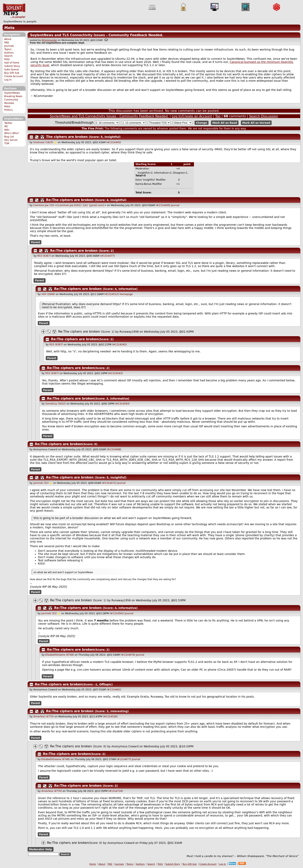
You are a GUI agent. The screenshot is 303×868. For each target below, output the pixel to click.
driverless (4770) (44, 717)
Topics (8, 49)
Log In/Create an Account (192, 116)
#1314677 (124, 759)
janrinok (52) (41, 483)
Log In (8, 80)
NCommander (49, 40)
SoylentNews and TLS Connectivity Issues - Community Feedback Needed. (97, 35)
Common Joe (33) (44, 205)
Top (218, 116)
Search (8, 56)
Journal (175, 205)
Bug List (9, 137)
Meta (9, 28)
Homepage (126, 294)
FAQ (6, 43)
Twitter (8, 123)
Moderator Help (40, 849)
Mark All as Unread (256, 123)
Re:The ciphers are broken (70, 200)
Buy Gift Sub (12, 73)
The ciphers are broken (67, 137)
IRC (6, 126)
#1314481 (114, 690)
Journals (9, 46)
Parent (35, 242)
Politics (8, 110)
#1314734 (116, 791)
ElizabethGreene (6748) (60, 655)
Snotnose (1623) (43, 142)
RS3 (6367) (44, 256)
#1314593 (122, 404)
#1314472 (109, 483)
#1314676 (128, 655)
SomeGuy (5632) (56, 404)
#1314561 (117, 613)
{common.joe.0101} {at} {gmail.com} (81, 205)
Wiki (7, 130)
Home (93, 864)
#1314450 (163, 205)
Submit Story (12, 66)
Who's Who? (12, 133)
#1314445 (114, 142)
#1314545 (119, 345)
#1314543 (115, 373)
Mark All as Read (225, 123)
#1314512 (112, 294)
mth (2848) (48, 294)
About (8, 39)
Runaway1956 (129, 332)
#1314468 (114, 449)
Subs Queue (11, 70)
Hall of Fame (12, 63)
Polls (7, 59)
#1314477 (107, 256)
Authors (9, 53)
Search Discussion (264, 116)
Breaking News (13, 96)
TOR (7, 143)
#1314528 (110, 717)
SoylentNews (14, 11)
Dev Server (11, 140)
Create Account (13, 76)
